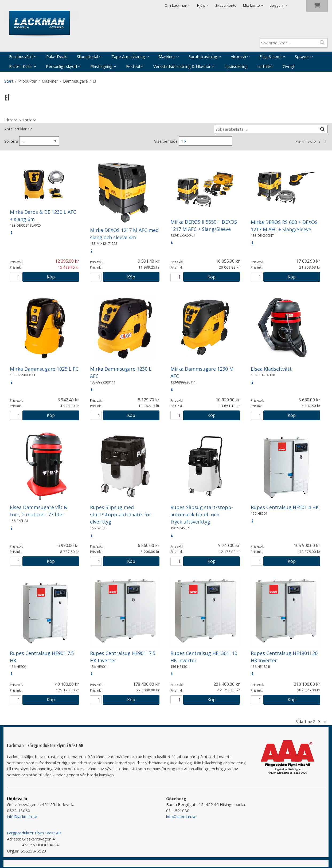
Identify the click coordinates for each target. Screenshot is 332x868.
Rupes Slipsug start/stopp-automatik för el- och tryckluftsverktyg (202, 514)
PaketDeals (57, 56)
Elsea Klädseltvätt (271, 369)
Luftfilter (265, 66)
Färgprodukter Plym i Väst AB (34, 833)
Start (9, 81)
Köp (51, 277)
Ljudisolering (236, 66)
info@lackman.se (22, 816)
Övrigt (289, 66)
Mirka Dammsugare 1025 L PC (44, 369)
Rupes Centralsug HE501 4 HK (285, 507)
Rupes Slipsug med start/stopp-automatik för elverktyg (121, 514)
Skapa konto (226, 5)
